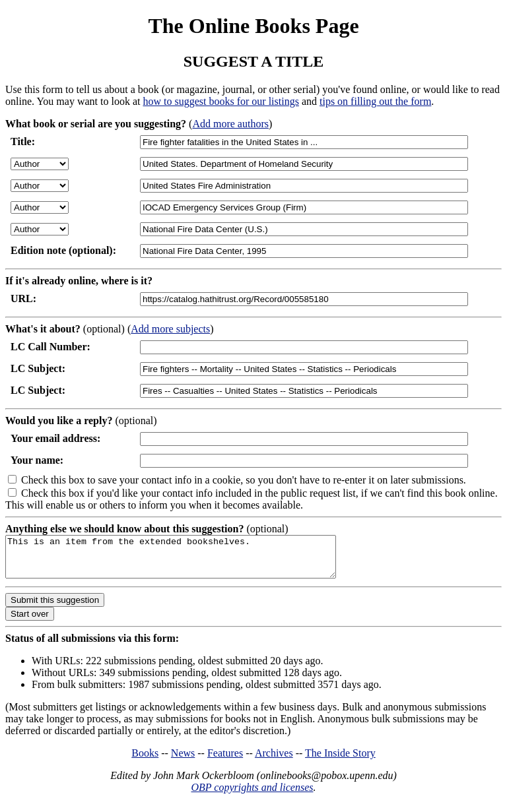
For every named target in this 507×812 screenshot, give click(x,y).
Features (225, 761)
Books (145, 761)
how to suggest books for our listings (220, 101)
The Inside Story (340, 761)
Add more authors (230, 124)
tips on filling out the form (375, 101)
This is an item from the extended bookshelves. (190, 561)
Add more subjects (170, 329)
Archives (274, 761)
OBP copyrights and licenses (252, 795)
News (183, 761)
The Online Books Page (253, 26)
